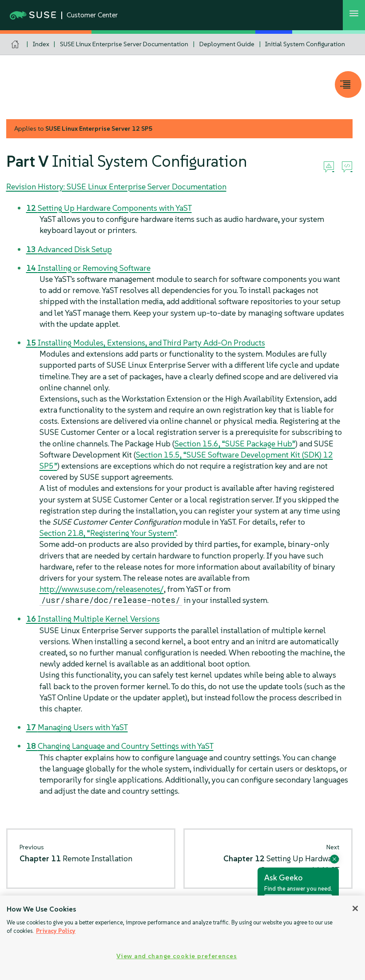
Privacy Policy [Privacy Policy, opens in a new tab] (56, 931)
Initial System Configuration (305, 44)
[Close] (355, 908)
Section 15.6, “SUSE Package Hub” (235, 444)
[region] (182, 938)
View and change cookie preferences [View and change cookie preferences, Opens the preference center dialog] (177, 956)
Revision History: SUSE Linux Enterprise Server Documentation (116, 187)
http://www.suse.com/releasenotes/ (102, 589)
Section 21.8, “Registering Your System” (108, 533)
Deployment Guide (227, 44)
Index (41, 44)
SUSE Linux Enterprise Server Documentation (124, 44)
